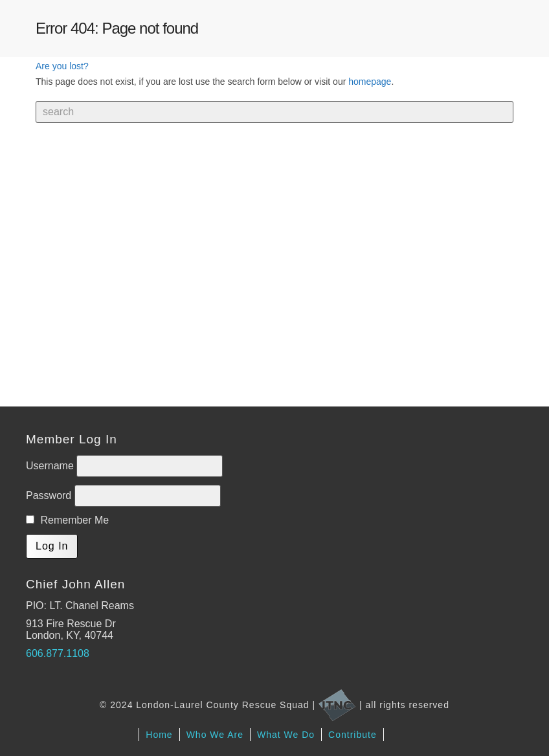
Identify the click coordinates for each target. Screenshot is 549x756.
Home (159, 735)
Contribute (353, 735)
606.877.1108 (58, 653)
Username (51, 466)
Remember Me (67, 520)
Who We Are (215, 735)
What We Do (286, 735)
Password (50, 495)
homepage (370, 82)
